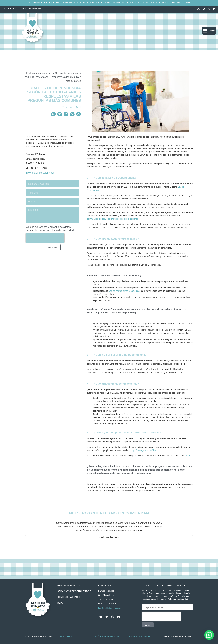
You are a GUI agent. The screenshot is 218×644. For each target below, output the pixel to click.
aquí (188, 456)
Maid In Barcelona (69, 585)
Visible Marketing (181, 636)
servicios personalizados (74, 591)
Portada (31, 73)
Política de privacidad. (178, 599)
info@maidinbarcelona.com (40, 173)
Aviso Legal (66, 636)
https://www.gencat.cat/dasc (144, 450)
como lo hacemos (69, 597)
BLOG (60, 603)
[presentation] (45, 238)
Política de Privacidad (106, 636)
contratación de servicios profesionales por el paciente (112, 219)
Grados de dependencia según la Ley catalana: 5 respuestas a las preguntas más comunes (54, 94)
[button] (209, 31)
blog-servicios (45, 73)
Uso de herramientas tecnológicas (125, 291)
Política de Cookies (139, 636)
